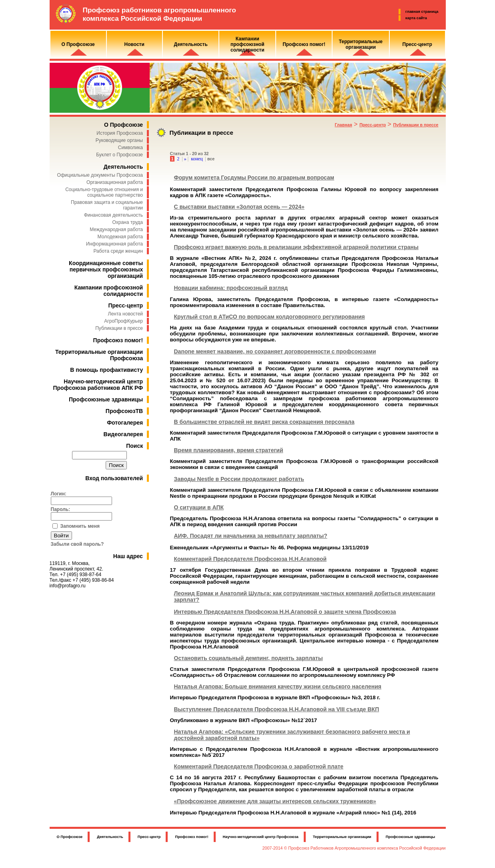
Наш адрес (128, 556)
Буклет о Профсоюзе (119, 155)
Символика (130, 148)
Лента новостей (126, 314)
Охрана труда (128, 222)
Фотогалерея (125, 423)
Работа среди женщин (118, 251)
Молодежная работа (120, 237)
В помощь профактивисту (106, 370)
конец (197, 159)
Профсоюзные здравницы (106, 399)
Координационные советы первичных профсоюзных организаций (106, 269)
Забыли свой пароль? (77, 544)
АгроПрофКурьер (123, 321)
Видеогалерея (123, 434)
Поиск (134, 446)
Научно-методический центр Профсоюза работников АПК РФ (98, 385)
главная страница (422, 12)
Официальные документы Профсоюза (100, 175)
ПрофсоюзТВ (124, 411)
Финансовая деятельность (113, 215)
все (211, 159)
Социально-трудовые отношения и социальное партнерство (104, 192)
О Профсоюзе (123, 125)
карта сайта (416, 18)
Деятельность (123, 167)
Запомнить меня (80, 526)
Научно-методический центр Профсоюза (261, 837)
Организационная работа (115, 182)
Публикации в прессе (119, 328)
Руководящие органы (119, 140)
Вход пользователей (114, 478)
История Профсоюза (120, 133)
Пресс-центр (125, 305)
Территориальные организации (342, 837)
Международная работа (116, 229)
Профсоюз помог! (118, 340)
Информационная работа (114, 244)
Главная (344, 125)
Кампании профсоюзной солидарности (109, 291)
